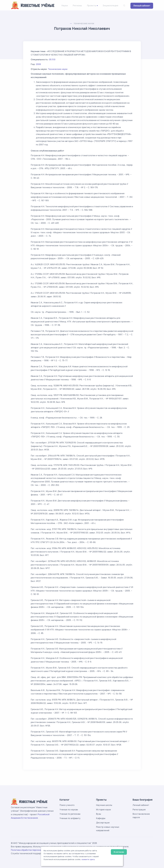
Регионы (77, 6)
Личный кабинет (142, 6)
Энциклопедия (110, 6)
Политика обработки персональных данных (33, 850)
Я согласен (119, 852)
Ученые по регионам (70, 814)
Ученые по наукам (69, 810)
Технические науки (84, 23)
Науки (65, 6)
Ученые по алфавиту (70, 818)
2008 (38, 64)
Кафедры (101, 818)
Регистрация (139, 810)
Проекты (92, 6)
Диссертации (103, 823)
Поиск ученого (67, 805)
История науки (103, 810)
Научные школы (104, 805)
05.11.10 (52, 59)
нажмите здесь (88, 859)
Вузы (99, 814)
